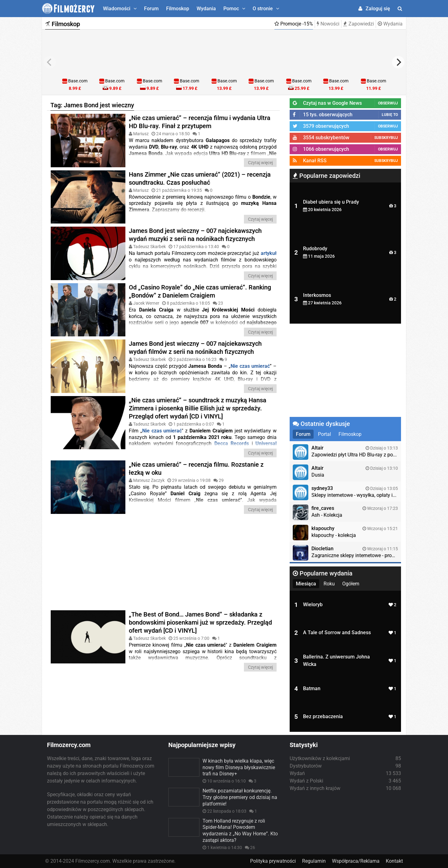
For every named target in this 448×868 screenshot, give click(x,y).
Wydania (206, 9)
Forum (151, 9)
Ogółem (351, 584)
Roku (329, 584)
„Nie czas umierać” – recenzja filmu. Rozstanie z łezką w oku (196, 468)
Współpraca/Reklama (356, 861)
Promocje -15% (294, 24)
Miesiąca (306, 584)
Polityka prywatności (273, 861)
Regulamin (314, 861)
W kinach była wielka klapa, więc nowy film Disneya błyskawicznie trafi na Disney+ (239, 767)
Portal (324, 434)
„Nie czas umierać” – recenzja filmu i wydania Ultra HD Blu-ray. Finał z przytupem (200, 122)
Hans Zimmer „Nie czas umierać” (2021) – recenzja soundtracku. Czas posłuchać (200, 178)
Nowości (328, 24)
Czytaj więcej (260, 163)
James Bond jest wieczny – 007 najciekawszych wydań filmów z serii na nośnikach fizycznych (195, 348)
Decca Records (232, 443)
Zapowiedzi (359, 24)
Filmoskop (178, 9)
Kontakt (394, 861)
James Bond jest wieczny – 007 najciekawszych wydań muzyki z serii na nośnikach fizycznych (195, 235)
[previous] (50, 62)
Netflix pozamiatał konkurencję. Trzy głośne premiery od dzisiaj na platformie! (240, 797)
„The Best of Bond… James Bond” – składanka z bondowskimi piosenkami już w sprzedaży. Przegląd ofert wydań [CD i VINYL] (200, 622)
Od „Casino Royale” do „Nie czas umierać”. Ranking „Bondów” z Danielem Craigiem (200, 291)
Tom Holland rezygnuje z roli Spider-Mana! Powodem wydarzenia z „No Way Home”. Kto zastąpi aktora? (240, 831)
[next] (398, 62)
